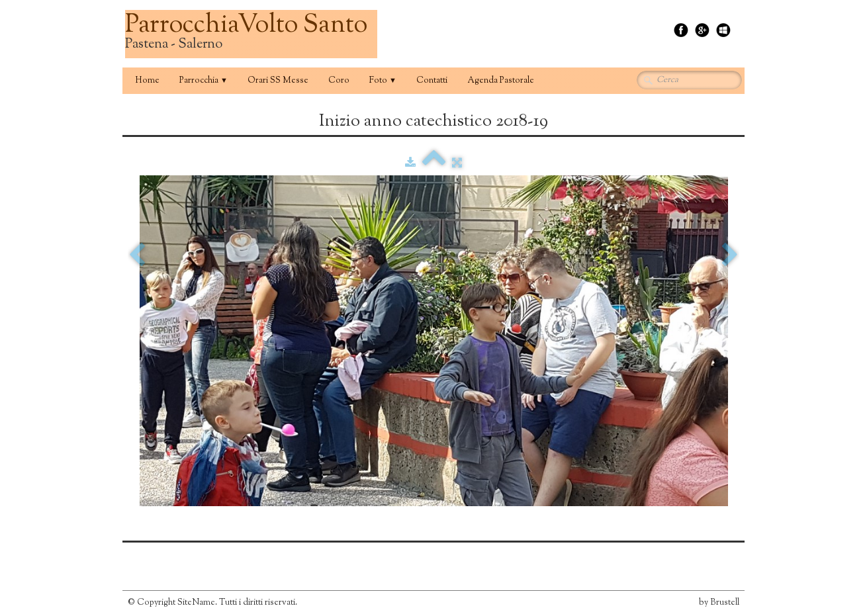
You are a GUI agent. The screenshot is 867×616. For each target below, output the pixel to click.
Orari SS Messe (278, 81)
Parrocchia (204, 81)
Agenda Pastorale (501, 81)
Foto (383, 81)
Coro (339, 81)
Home (147, 81)
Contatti (432, 81)
